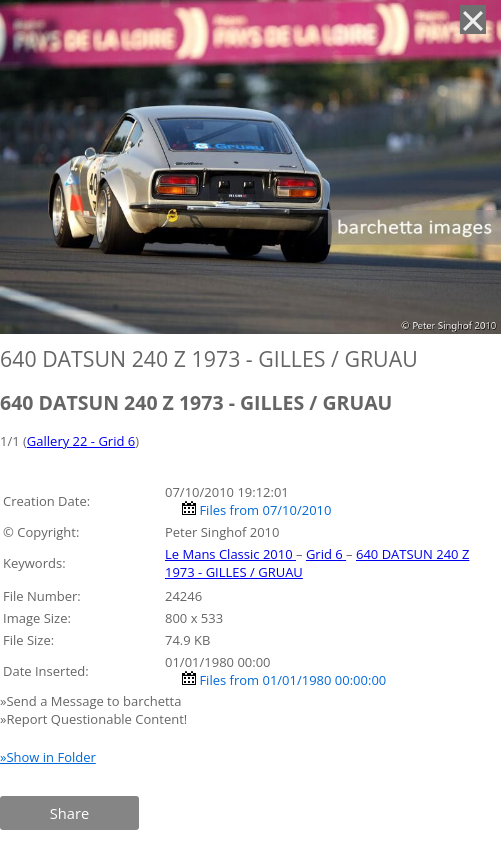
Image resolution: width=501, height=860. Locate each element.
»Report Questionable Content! (93, 719)
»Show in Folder (48, 757)
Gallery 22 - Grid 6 (81, 441)
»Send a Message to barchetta (92, 701)
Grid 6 (326, 554)
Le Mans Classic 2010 (230, 554)
